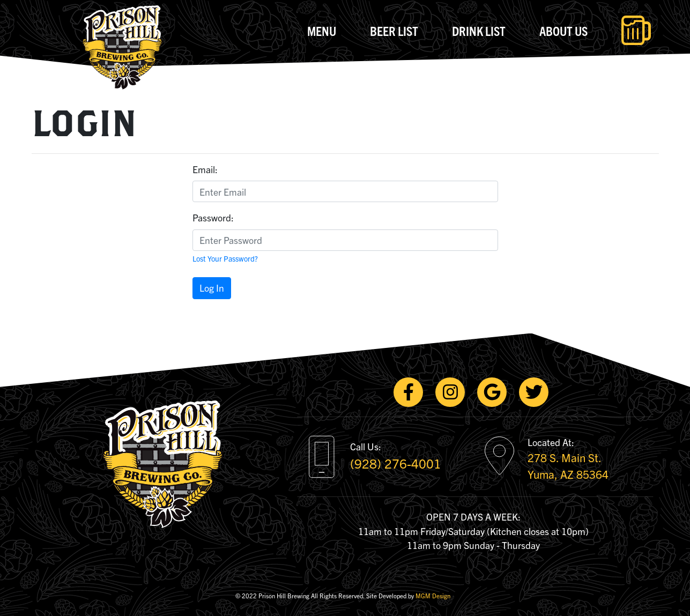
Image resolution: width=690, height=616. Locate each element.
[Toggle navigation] (636, 30)
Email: (205, 169)
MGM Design (433, 596)
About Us (563, 31)
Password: (213, 217)
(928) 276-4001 (396, 463)
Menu (322, 31)
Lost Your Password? (225, 258)
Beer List (394, 31)
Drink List (479, 31)
